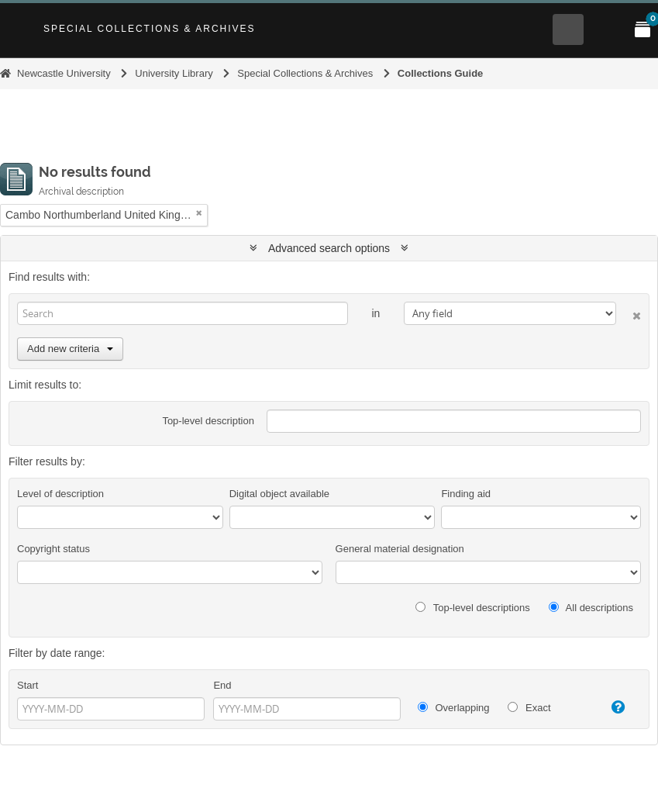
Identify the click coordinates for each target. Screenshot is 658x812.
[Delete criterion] (629, 313)
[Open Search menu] (568, 29)
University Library (174, 73)
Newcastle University (64, 73)
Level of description (60, 494)
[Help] (612, 707)
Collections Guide (441, 73)
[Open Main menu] (605, 29)
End (222, 685)
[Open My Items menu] (642, 29)
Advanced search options (329, 248)
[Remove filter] (199, 213)
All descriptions (591, 608)
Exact (529, 708)
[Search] (183, 313)
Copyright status (53, 549)
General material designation (400, 549)
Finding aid (466, 494)
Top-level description (208, 421)
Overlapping (454, 708)
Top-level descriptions (472, 608)
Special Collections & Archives (150, 29)
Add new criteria (70, 349)
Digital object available (279, 494)
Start (28, 685)
